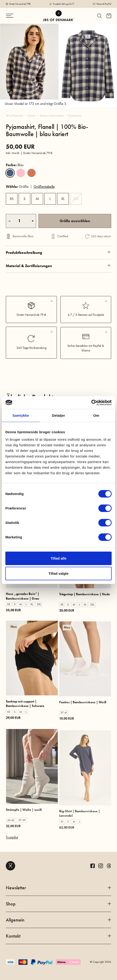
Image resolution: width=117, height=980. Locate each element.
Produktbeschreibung (58, 267)
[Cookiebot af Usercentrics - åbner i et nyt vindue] (91, 402)
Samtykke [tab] (21, 415)
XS (12, 199)
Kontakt (58, 936)
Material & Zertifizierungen (58, 284)
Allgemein (58, 920)
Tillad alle (58, 558)
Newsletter (58, 888)
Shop (58, 904)
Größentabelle (44, 187)
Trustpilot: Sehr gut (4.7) (64, 4)
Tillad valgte (58, 573)
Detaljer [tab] (58, 415)
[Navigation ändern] (14, 16)
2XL (76, 199)
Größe (17, 187)
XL (63, 199)
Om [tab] (96, 415)
